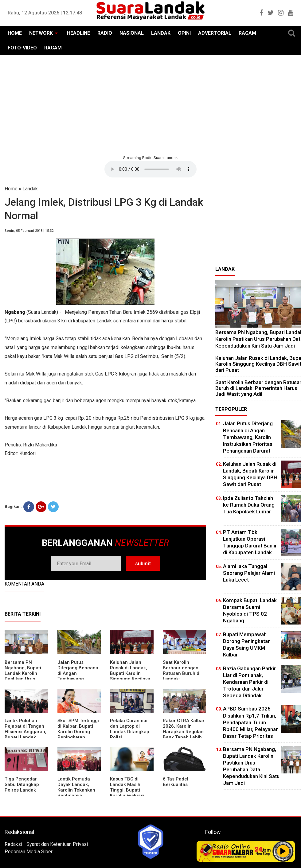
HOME (15, 33)
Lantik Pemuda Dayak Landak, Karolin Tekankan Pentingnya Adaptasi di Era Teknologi (76, 793)
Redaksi (13, 844)
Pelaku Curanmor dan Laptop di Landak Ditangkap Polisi (130, 729)
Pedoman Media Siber (29, 852)
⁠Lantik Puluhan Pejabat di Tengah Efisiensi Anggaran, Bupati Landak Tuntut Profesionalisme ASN (25, 737)
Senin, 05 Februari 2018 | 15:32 (29, 231)
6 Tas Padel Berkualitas (176, 782)
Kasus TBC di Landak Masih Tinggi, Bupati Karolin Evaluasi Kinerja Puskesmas (131, 790)
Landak (30, 189)
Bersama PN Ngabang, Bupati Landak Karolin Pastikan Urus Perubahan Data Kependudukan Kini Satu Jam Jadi (26, 679)
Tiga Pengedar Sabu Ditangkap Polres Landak (22, 784)
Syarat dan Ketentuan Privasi (57, 844)
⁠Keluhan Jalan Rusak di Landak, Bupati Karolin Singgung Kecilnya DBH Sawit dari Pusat (130, 676)
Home (11, 189)
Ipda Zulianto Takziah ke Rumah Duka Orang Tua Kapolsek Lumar (249, 505)
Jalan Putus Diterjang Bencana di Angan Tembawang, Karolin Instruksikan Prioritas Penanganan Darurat (248, 437)
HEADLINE (78, 33)
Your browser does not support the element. (150, 169)
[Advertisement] (150, 104)
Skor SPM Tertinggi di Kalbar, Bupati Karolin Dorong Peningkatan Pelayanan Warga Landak (78, 734)
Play (283, 851)
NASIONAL (132, 33)
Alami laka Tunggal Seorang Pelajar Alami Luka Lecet (249, 573)
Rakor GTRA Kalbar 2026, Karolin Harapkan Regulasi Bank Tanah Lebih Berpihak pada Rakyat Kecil (184, 734)
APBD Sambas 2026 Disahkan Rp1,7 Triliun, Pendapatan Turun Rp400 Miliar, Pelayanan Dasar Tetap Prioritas (251, 722)
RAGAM (247, 33)
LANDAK (161, 33)
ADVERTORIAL (215, 33)
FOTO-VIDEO (22, 48)
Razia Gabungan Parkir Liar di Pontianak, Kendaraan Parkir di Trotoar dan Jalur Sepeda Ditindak (249, 682)
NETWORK (41, 33)
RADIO (105, 33)
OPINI (184, 33)
